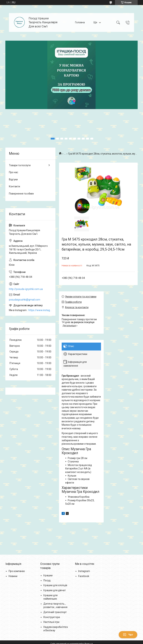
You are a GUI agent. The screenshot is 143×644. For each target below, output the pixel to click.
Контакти (14, 186)
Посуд (47, 580)
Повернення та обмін (21, 194)
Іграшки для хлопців (55, 585)
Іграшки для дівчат (55, 590)
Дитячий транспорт (55, 612)
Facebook (84, 576)
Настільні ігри (51, 622)
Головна (80, 22)
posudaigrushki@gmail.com (25, 300)
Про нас (13, 172)
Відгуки (13, 179)
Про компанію (17, 571)
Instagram (84, 571)
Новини (13, 576)
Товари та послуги (20, 165)
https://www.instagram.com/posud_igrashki (40, 310)
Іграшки (48, 575)
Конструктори (52, 617)
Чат (128, 635)
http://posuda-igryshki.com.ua (26, 289)
